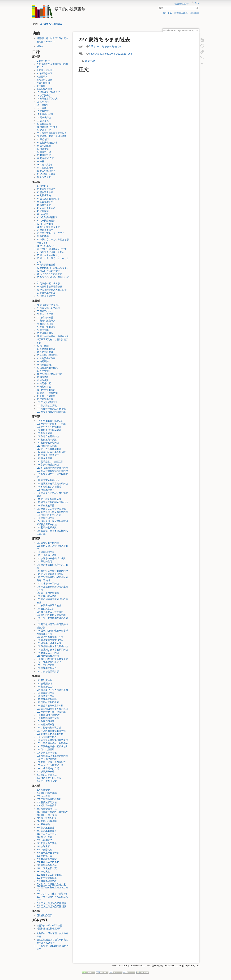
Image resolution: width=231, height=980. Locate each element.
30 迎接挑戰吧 (44, 155)
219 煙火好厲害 (44, 837)
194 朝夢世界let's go (47, 753)
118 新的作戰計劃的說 (48, 465)
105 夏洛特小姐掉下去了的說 (51, 424)
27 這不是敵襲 (44, 146)
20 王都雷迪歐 (44, 124)
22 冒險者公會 (44, 130)
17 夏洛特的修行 (45, 114)
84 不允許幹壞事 (45, 352)
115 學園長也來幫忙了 (48, 455)
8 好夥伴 (41, 86)
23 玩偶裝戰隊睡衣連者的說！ (52, 133)
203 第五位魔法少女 (47, 781)
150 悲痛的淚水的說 (47, 596)
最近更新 (167, 13)
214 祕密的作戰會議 (47, 821)
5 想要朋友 (42, 77)
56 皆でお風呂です (46, 246)
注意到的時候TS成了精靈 (49, 925)
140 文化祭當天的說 (47, 555)
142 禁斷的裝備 (44, 561)
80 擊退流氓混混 (45, 333)
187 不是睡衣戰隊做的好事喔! (51, 731)
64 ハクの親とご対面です (49, 274)
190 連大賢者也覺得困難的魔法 (52, 740)
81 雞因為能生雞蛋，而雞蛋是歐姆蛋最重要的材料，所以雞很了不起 (53, 339)
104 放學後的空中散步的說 (50, 421)
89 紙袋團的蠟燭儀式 (47, 368)
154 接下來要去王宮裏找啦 (50, 612)
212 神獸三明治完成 (47, 815)
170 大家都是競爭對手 (48, 672)
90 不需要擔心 (44, 371)
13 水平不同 (43, 102)
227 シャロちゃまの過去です (106, 46)
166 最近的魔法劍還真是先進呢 (52, 659)
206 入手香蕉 (43, 796)
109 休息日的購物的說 (48, 436)
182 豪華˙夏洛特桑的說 (48, 715)
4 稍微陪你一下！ (45, 73)
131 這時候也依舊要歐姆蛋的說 (52, 512)
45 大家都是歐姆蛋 (46, 208)
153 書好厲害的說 (45, 609)
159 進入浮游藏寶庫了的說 (50, 637)
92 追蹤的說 (43, 377)
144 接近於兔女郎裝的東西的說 (52, 571)
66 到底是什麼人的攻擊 (48, 283)
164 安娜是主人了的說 (48, 653)
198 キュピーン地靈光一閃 (50, 765)
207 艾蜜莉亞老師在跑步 (49, 799)
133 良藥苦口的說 (45, 518)
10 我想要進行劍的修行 (48, 92)
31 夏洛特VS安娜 (45, 158)
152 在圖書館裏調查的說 (49, 605)
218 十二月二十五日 (47, 834)
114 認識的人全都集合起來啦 (51, 452)
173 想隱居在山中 (45, 687)
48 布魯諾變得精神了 (47, 217)
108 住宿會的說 (44, 433)
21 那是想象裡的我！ (47, 127)
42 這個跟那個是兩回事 (48, 199)
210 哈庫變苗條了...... (47, 809)
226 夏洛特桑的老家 (47, 859)
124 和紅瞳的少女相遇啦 (49, 487)
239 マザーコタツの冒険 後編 (51, 906)
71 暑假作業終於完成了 (48, 305)
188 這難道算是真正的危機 (50, 734)
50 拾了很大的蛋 (45, 224)
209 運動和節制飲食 (47, 805)
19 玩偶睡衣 (43, 121)
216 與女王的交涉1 (46, 828)
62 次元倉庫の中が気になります (53, 268)
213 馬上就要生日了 (47, 818)
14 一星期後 (43, 105)
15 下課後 (41, 108)
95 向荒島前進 (44, 387)
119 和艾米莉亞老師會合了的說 (52, 468)
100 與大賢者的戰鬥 (47, 402)
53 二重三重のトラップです (50, 233)
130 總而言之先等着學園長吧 (51, 509)
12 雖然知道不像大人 (47, 98)
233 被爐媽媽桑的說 (47, 881)
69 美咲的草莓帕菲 (46, 293)
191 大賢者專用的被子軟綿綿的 (52, 743)
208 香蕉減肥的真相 (47, 802)
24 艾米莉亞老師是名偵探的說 (52, 136)
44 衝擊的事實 (44, 205)
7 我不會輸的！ (44, 83)
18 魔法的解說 (44, 117)
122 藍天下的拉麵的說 (48, 480)
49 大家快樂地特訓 (46, 221)
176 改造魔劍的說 (45, 696)
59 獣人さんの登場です (48, 255)
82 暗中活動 (43, 346)
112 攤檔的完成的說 (47, 446)
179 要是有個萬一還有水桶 (50, 706)
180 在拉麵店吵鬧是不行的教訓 (52, 709)
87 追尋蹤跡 (43, 361)
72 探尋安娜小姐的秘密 (48, 308)
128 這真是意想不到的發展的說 (52, 502)
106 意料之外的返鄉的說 (49, 427)
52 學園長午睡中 (45, 230)
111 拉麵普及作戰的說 (48, 443)
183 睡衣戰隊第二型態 (48, 718)
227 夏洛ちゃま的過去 (51, 24)
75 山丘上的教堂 (45, 317)
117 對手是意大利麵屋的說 (50, 462)
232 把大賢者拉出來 (47, 878)
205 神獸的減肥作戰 (47, 793)
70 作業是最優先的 (46, 296)
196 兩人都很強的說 (47, 759)
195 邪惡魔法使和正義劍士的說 (52, 756)
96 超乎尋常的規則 (46, 390)
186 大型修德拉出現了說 (49, 728)
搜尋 (197, 8)
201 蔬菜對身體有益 (47, 775)
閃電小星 (90, 61)
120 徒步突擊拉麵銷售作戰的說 (52, 471)
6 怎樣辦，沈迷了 (45, 80)
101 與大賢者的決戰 (47, 406)
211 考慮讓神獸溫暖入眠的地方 (52, 812)
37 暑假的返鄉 (44, 177)
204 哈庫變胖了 (44, 790)
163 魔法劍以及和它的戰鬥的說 (52, 650)
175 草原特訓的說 (45, 693)
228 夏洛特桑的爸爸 (47, 865)
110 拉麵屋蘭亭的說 (47, 440)
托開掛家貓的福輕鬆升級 (49, 929)
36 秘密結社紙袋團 (46, 174)
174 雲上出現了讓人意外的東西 (52, 690)
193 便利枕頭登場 (45, 749)
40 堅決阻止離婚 (45, 192)
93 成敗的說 (43, 380)
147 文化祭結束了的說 (48, 583)
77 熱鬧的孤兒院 (45, 324)
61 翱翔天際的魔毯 (46, 265)
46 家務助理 (43, 211)
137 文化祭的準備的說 (48, 543)
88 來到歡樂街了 (45, 365)
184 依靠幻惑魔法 (45, 721)
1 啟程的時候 (43, 61)
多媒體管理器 (181, 13)
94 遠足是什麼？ (45, 383)
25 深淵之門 (43, 139)
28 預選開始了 (44, 149)
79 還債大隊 (43, 330)
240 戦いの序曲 (44, 915)
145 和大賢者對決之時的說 (50, 574)
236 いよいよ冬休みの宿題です (52, 894)
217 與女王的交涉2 (46, 831)
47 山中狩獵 (43, 214)
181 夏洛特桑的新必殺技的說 (51, 712)
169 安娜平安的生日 (47, 668)
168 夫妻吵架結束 (45, 665)
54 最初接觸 (43, 236)
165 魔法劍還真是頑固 (48, 656)
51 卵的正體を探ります (48, 227)
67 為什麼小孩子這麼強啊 (49, 287)
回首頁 (40, 46)
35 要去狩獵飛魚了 (46, 171)
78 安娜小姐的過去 (46, 327)
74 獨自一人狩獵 (45, 314)
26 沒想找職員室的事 (47, 143)
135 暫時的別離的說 (47, 527)
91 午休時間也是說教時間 (49, 374)
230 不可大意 (43, 872)
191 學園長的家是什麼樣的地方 (52, 746)
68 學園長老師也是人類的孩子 (52, 290)
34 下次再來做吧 (45, 168)
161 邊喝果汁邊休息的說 (49, 643)
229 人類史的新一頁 (47, 868)
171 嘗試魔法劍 (44, 680)
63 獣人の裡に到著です (48, 271)
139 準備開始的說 (45, 552)
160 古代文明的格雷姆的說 (50, 640)
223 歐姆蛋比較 (44, 850)
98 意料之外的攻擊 (46, 396)
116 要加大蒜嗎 (44, 458)
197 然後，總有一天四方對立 (51, 762)
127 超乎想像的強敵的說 (49, 499)
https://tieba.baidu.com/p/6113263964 (111, 54)
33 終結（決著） (45, 165)
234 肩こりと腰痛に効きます (51, 884)
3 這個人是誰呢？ (45, 70)
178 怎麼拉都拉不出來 (48, 702)
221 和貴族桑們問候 (47, 843)
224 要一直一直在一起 (48, 853)
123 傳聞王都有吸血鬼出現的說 (52, 484)
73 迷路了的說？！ (46, 311)
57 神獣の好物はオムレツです (52, 249)
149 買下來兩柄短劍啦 (48, 593)
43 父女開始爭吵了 (46, 202)
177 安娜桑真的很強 (47, 699)
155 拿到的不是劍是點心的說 (51, 615)
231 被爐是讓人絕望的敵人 (50, 875)
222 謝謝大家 (43, 846)
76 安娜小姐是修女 (46, 321)
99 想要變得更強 (45, 399)
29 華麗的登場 (44, 152)
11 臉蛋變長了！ (45, 95)
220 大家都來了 (44, 840)
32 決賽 (40, 161)
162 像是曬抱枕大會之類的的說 (52, 646)
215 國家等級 (43, 824)
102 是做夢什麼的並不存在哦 (51, 409)
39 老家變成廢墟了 (46, 189)
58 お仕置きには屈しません (50, 252)
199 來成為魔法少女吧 (48, 768)
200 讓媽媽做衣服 (45, 771)
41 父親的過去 (44, 195)
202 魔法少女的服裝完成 (49, 778)
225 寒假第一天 (44, 856)
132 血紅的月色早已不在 (49, 515)
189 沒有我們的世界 (47, 737)
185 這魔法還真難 (45, 724)
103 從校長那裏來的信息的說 (51, 412)
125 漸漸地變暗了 (45, 490)
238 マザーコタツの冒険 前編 (51, 903)
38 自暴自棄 (43, 186)
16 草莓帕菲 (43, 111)
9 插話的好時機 (44, 89)
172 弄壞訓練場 (44, 684)
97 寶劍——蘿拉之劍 (47, 393)
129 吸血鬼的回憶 (45, 505)
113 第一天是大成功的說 (49, 449)
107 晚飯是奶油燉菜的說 (49, 430)
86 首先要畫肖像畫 (46, 358)
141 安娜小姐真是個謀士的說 (51, 558)
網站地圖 (194, 13)
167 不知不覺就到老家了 (49, 662)
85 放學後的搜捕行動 (47, 355)
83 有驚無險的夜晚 (46, 349)
